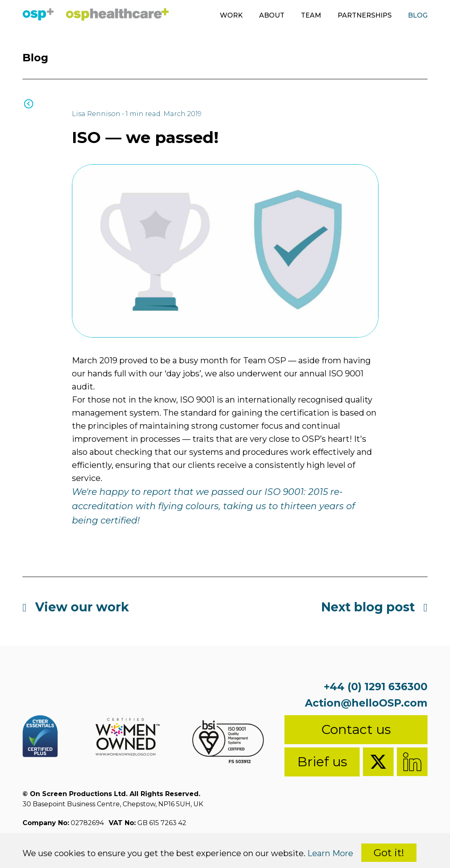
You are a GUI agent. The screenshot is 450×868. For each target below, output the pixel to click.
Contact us (356, 729)
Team (311, 15)
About (272, 15)
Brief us (322, 762)
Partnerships (365, 15)
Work (231, 15)
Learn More (330, 853)
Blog (418, 15)
